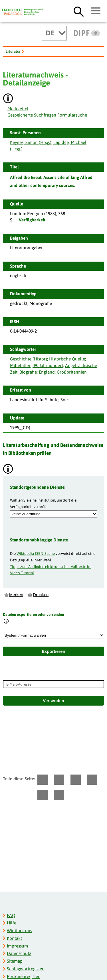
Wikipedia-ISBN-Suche (36, 553)
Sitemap (15, 961)
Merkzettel (18, 109)
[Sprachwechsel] (54, 33)
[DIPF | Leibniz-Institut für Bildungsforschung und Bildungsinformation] (87, 33)
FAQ (11, 915)
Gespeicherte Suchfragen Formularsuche (47, 115)
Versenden (53, 701)
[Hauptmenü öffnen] (96, 11)
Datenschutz (19, 953)
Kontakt (14, 938)
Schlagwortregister (25, 969)
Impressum (17, 946)
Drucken (41, 595)
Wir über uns (19, 931)
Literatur (13, 51)
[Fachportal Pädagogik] (23, 12)
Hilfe (12, 923)
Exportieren (53, 651)
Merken (16, 595)
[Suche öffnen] (79, 11)
